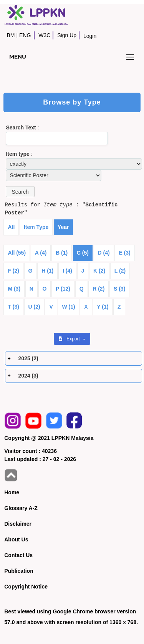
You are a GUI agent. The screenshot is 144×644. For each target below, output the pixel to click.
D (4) (104, 253)
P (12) (63, 289)
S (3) (119, 289)
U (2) (34, 307)
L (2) (120, 271)
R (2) (98, 289)
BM (11, 35)
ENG (25, 35)
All (11, 227)
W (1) (68, 307)
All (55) (17, 253)
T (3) (13, 307)
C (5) (83, 253)
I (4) (67, 271)
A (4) (41, 253)
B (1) (62, 253)
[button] (20, 192)
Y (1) (103, 307)
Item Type (36, 227)
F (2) (13, 271)
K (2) (99, 271)
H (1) (47, 271)
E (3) (124, 253)
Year (63, 227)
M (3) (14, 289)
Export (70, 339)
